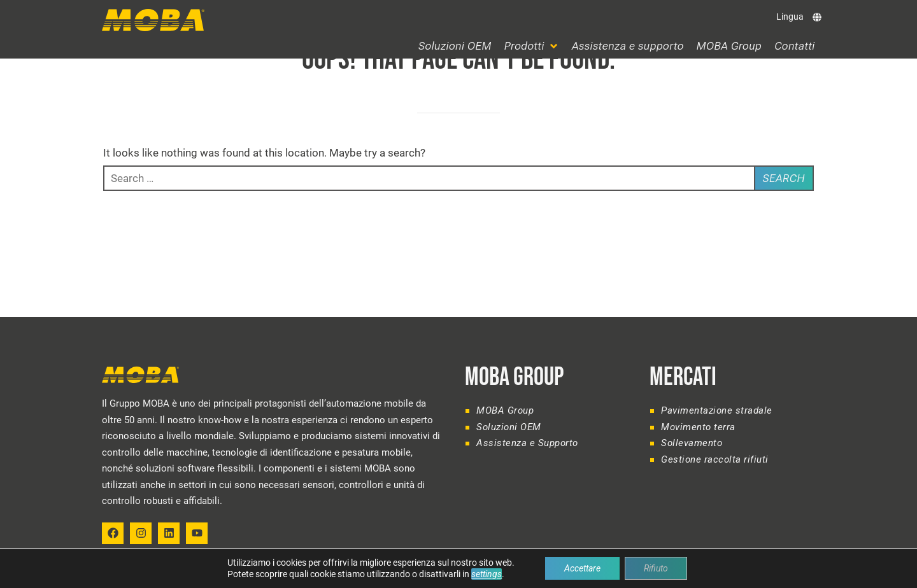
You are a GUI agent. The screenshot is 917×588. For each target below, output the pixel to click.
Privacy (800, 572)
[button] (532, 46)
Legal (766, 572)
